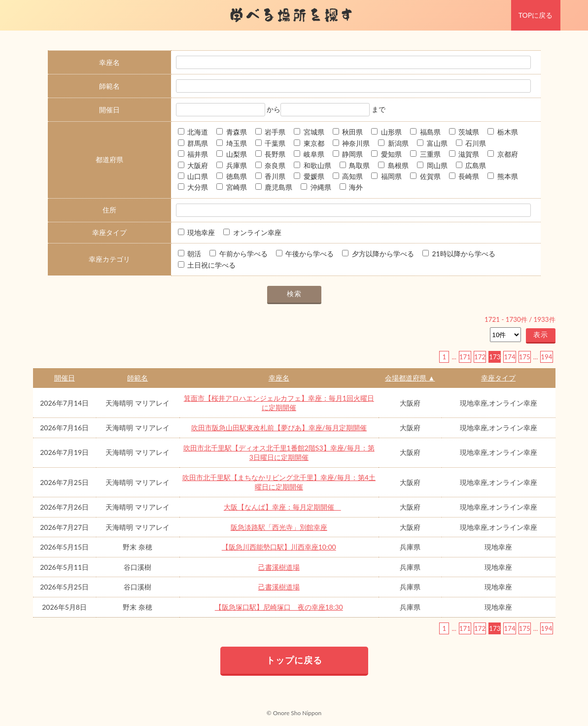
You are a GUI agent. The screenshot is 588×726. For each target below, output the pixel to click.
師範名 (138, 378)
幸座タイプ (498, 378)
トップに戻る (294, 660)
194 (546, 357)
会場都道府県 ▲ (410, 378)
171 (465, 357)
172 (480, 357)
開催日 (65, 378)
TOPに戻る (536, 15)
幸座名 (279, 378)
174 (509, 357)
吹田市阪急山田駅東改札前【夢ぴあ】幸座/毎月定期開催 (279, 428)
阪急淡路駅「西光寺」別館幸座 (279, 527)
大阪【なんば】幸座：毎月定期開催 (282, 507)
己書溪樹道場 (279, 567)
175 (525, 357)
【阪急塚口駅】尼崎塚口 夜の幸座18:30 (279, 607)
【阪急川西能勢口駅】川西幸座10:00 (279, 547)
